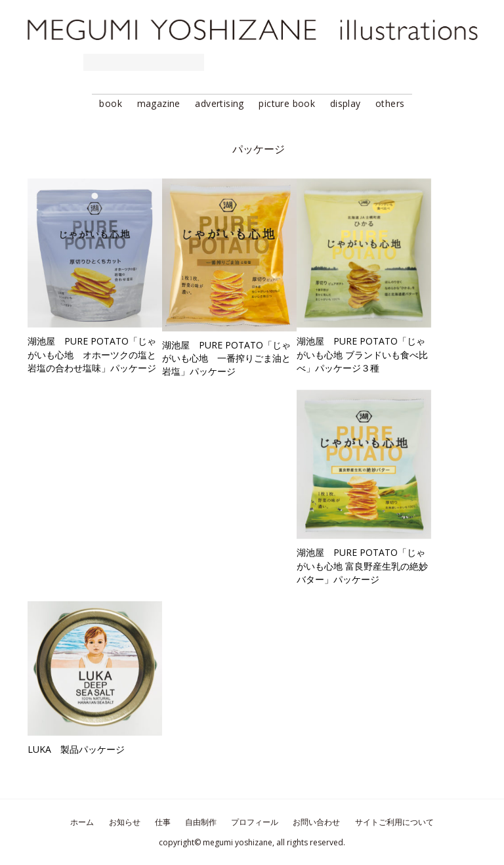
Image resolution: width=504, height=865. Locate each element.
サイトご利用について (394, 822)
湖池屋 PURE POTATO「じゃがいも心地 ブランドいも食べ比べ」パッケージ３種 (362, 354)
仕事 (163, 822)
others (390, 103)
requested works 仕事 (144, 62)
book (111, 103)
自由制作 (201, 822)
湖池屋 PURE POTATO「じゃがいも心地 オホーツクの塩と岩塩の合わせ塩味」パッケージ (92, 354)
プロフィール (255, 822)
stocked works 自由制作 (277, 62)
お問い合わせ (316, 822)
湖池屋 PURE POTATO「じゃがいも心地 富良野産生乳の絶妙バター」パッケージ (362, 566)
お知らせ (125, 822)
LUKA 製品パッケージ (76, 749)
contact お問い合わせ (452, 62)
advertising (220, 103)
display (346, 103)
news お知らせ (43, 62)
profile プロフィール (376, 62)
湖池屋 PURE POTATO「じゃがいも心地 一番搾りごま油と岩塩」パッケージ (226, 358)
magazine (159, 103)
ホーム (82, 822)
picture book (287, 103)
